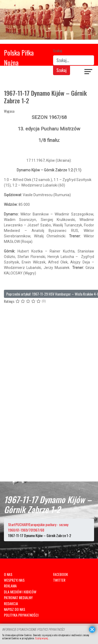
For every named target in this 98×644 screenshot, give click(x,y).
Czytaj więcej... (42, 638)
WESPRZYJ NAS (14, 580)
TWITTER (59, 580)
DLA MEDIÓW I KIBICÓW (20, 592)
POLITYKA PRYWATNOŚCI (21, 615)
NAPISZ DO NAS (15, 609)
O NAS (8, 574)
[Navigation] (89, 72)
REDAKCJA (11, 603)
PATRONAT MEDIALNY (18, 597)
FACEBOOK (60, 574)
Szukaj (57, 50)
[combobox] (74, 60)
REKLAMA (10, 586)
